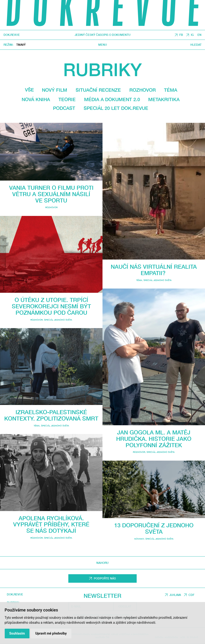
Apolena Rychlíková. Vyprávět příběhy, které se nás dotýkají (51, 524)
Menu (103, 45)
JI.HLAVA (175, 595)
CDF (191, 595)
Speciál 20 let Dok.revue (116, 108)
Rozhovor (143, 90)
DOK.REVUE (12, 35)
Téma (171, 90)
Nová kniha (36, 99)
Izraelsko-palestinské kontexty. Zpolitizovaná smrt (51, 415)
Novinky (139, 539)
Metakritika (164, 99)
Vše (29, 90)
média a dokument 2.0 (112, 99)
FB (181, 35)
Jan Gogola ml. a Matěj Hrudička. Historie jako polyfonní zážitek (154, 439)
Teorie (67, 99)
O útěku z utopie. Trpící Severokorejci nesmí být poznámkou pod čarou (51, 306)
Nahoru (102, 563)
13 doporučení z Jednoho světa (154, 528)
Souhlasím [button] (17, 633)
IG (192, 35)
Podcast (64, 108)
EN (199, 35)
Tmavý (21, 45)
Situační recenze (98, 90)
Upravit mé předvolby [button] (51, 633)
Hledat (196, 45)
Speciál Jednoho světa (58, 320)
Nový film (55, 90)
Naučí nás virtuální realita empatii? (154, 270)
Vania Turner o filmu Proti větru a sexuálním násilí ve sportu (51, 194)
